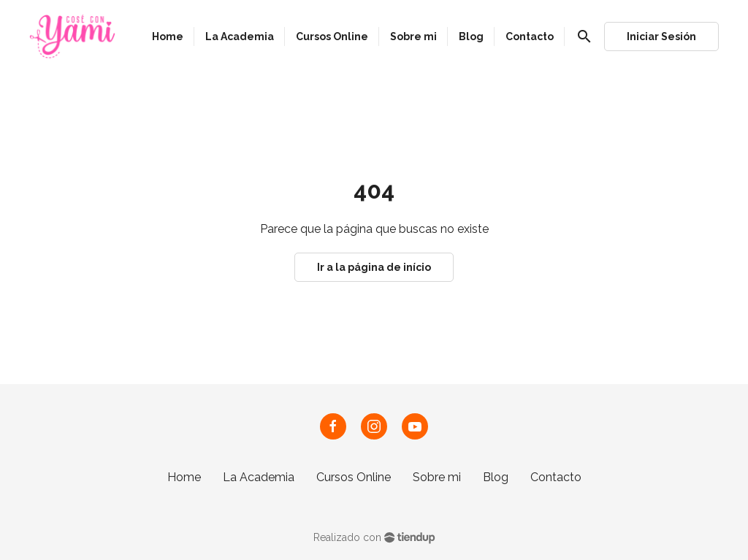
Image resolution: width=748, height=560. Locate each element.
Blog (496, 477)
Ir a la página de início (374, 267)
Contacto (556, 477)
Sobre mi (437, 477)
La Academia (259, 477)
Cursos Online (354, 477)
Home (184, 477)
